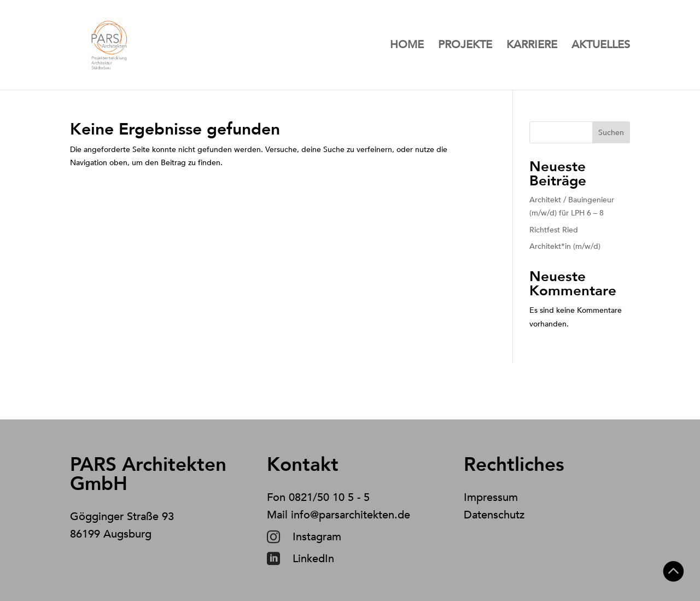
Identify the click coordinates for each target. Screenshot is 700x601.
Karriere (532, 46)
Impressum (491, 497)
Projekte (465, 46)
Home (407, 46)
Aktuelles (601, 46)
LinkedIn (313, 559)
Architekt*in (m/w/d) (565, 246)
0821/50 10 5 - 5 (329, 497)
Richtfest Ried (554, 230)
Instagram (317, 537)
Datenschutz (494, 515)
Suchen (611, 133)
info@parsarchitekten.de (351, 515)
